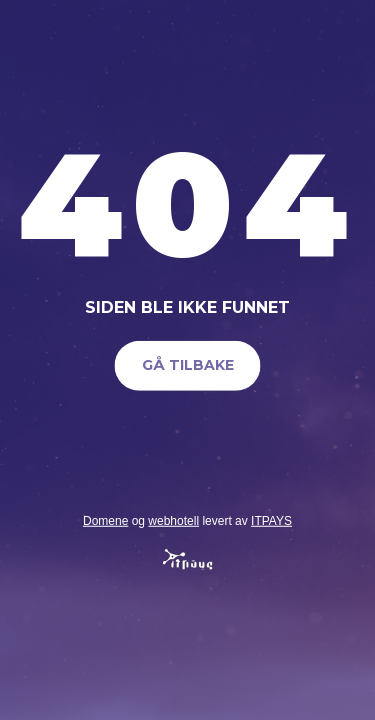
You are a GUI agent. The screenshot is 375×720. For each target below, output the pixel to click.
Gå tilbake (188, 365)
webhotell (173, 520)
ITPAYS (271, 520)
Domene (105, 520)
